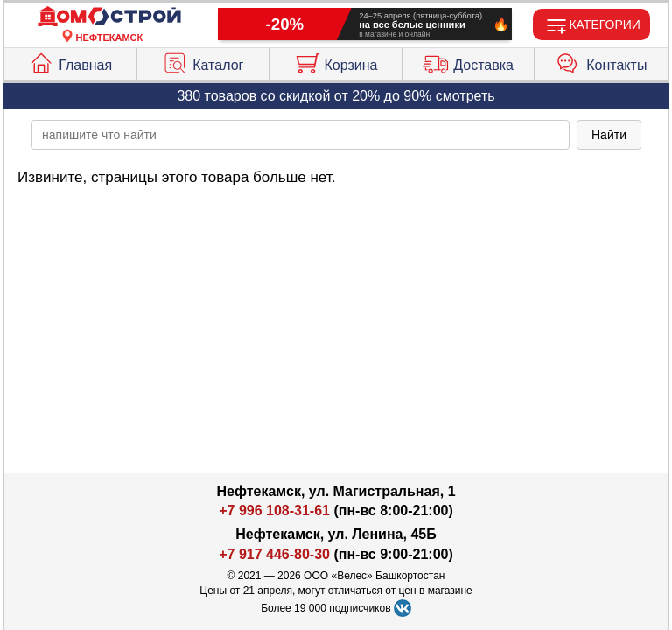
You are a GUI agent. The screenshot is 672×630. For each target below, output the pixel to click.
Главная (70, 61)
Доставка (468, 61)
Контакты (601, 61)
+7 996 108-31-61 (274, 511)
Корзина (336, 61)
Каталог (203, 61)
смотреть (465, 96)
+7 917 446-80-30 (274, 554)
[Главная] (109, 17)
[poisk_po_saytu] (300, 135)
